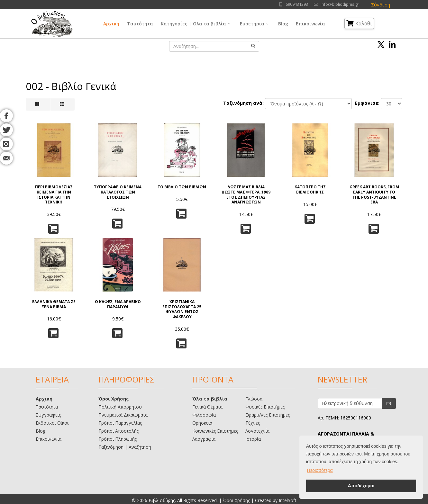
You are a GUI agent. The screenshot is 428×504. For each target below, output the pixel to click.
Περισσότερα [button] (320, 470)
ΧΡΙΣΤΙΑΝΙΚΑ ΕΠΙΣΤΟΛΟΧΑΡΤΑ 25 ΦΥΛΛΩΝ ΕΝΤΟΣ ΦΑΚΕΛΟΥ (182, 309)
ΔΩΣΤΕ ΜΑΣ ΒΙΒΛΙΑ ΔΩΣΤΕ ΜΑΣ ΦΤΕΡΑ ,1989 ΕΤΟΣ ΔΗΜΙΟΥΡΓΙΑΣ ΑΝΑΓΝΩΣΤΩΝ (246, 194)
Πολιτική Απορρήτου (120, 407)
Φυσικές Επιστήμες (265, 407)
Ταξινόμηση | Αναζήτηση (125, 447)
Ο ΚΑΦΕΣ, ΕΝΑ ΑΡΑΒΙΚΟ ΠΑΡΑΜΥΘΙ (118, 304)
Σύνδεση (381, 5)
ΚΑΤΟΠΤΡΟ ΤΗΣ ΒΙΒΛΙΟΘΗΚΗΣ (310, 189)
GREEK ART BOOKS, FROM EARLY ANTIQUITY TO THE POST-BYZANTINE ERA (374, 194)
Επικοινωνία (310, 24)
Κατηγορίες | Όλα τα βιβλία (193, 24)
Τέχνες (253, 423)
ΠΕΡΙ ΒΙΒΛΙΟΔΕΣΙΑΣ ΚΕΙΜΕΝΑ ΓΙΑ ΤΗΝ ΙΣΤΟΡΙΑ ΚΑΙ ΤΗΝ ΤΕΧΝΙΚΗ (54, 194)
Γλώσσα (254, 399)
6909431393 (297, 4)
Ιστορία (253, 439)
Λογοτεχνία (257, 431)
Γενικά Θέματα (207, 407)
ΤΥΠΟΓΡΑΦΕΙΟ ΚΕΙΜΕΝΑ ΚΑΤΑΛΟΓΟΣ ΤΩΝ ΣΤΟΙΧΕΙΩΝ (118, 192)
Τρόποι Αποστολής (118, 431)
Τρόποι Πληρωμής (118, 439)
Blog (283, 24)
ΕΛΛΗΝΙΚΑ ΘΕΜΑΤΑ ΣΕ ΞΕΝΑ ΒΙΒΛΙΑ (54, 304)
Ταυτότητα (140, 24)
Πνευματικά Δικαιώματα (123, 415)
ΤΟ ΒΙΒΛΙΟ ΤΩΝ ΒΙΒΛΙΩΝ (182, 187)
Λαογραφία (204, 439)
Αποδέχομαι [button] (361, 486)
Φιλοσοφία (204, 415)
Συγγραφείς (48, 415)
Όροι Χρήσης (114, 399)
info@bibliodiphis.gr (340, 4)
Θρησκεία (202, 423)
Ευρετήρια (252, 24)
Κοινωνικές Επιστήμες (215, 431)
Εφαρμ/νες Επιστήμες (268, 415)
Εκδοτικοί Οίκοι (52, 423)
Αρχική (111, 24)
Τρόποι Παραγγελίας (120, 423)
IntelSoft (288, 500)
